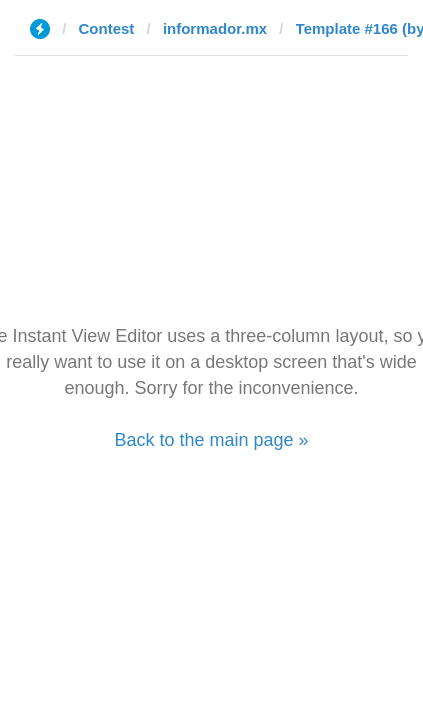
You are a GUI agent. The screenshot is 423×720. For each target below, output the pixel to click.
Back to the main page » (211, 440)
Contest (107, 28)
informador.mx (215, 28)
